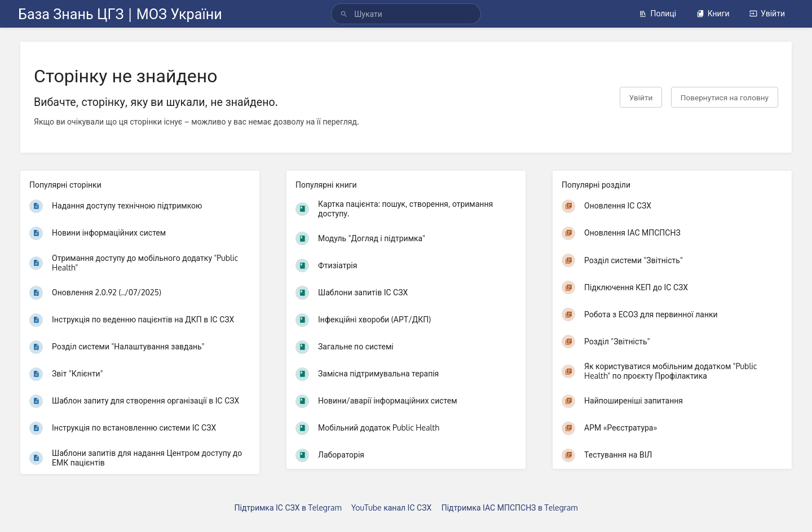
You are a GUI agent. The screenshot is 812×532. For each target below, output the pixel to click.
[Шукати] (344, 14)
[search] (406, 14)
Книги (713, 13)
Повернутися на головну (725, 97)
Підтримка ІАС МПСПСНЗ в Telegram (510, 507)
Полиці (657, 13)
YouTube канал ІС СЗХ (391, 507)
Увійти (767, 13)
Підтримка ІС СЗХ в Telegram (288, 507)
